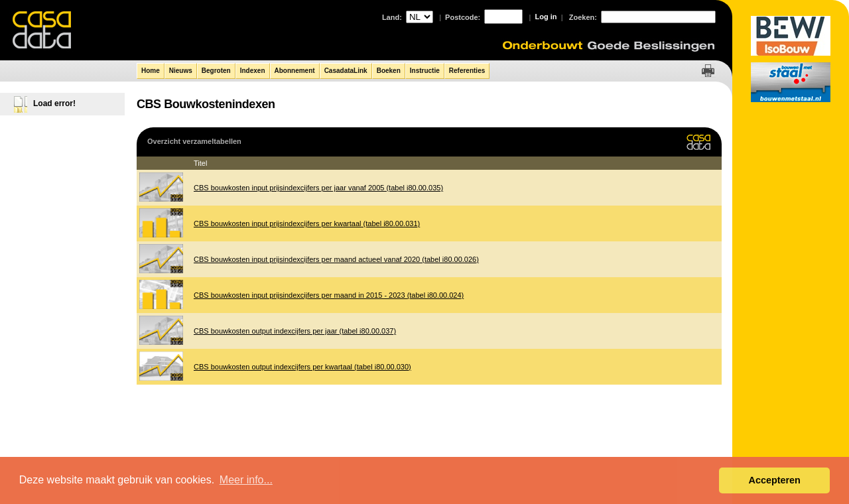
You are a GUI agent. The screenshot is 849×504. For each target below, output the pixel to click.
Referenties (467, 71)
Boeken (389, 71)
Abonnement (295, 71)
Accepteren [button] (774, 480)
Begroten (216, 71)
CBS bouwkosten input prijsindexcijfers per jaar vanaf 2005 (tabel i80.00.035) (318, 188)
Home (151, 71)
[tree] (63, 101)
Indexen (253, 71)
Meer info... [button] (246, 480)
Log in (546, 17)
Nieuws (181, 71)
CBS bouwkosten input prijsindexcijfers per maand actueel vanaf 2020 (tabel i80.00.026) (336, 259)
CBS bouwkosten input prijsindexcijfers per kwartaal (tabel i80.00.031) (307, 223)
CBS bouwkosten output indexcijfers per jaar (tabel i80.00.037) (295, 331)
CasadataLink (346, 71)
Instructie (425, 71)
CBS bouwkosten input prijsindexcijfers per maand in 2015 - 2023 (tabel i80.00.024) (329, 295)
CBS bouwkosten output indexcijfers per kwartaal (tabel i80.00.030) (302, 367)
